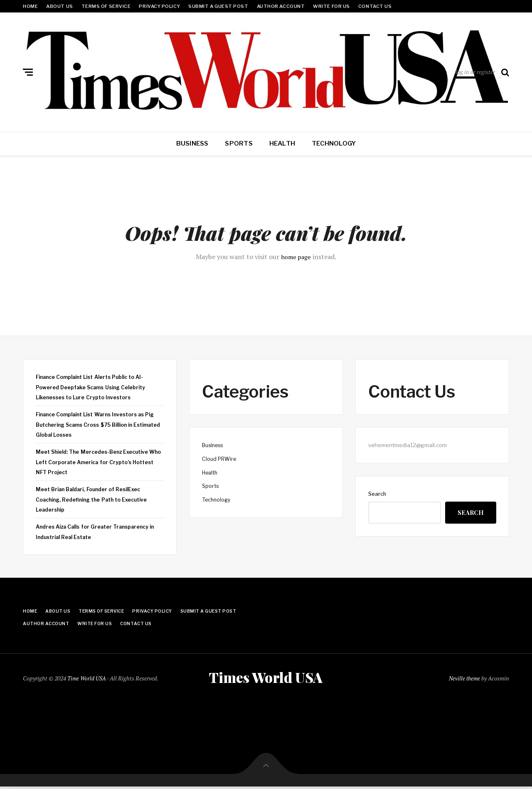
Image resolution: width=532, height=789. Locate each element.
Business (192, 143)
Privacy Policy (159, 6)
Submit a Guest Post (218, 6)
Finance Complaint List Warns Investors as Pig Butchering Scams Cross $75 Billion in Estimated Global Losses (95, 424)
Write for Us (331, 6)
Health (282, 143)
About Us (59, 6)
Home (30, 6)
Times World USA (266, 678)
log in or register (475, 72)
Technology (334, 143)
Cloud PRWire (220, 459)
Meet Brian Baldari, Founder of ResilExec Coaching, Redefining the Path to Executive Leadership (95, 499)
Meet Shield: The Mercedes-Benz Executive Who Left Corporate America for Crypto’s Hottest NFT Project (96, 462)
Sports (239, 143)
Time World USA (87, 679)
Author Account (281, 6)
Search (377, 494)
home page (296, 257)
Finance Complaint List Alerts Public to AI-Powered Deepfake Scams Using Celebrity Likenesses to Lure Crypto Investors (95, 387)
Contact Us (375, 6)
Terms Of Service (106, 6)
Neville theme (464, 679)
